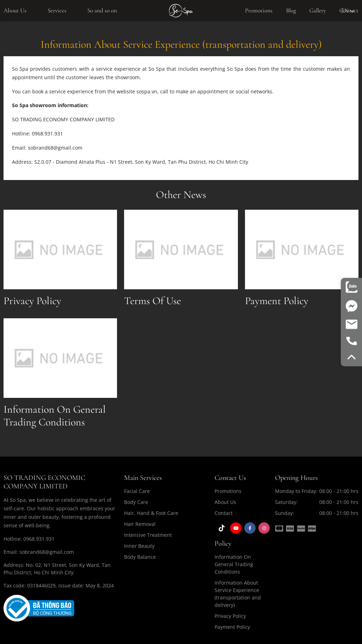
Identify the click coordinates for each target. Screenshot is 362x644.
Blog (291, 10)
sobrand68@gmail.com (47, 552)
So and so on (102, 10)
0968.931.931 (39, 539)
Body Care (136, 502)
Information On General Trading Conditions (234, 564)
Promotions (259, 10)
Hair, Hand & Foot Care (151, 513)
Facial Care (137, 491)
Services (57, 10)
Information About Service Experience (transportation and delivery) (238, 594)
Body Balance (140, 557)
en (348, 10)
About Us (15, 10)
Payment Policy (232, 627)
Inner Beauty (139, 546)
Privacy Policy (230, 616)
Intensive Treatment (148, 535)
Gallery (318, 10)
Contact (224, 513)
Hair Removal (140, 524)
